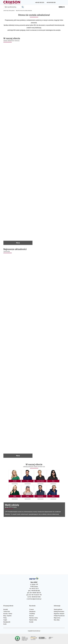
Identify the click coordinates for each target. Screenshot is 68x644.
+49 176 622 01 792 (36, 595)
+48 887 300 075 (36, 593)
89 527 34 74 (35, 589)
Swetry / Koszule (40, 477)
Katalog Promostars (59, 612)
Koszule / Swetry (8, 614)
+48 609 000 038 (51, 3)
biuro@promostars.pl (36, 599)
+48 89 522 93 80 (36, 597)
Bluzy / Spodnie (7, 616)
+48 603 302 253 (40, 3)
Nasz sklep (57, 620)
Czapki (28, 492)
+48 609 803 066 (35, 591)
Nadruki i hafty (33, 620)
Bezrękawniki (40, 492)
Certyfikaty (32, 614)
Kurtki (53, 492)
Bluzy (53, 477)
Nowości (32, 616)
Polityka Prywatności (59, 616)
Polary (15, 492)
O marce (31, 609)
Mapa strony (57, 618)
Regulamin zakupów (59, 614)
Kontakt (31, 622)
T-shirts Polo (7, 612)
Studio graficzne (58, 609)
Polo (28, 477)
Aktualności (32, 612)
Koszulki (15, 477)
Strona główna (12, 11)
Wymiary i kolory (34, 618)
